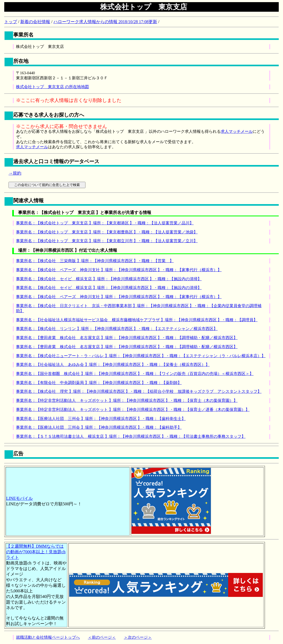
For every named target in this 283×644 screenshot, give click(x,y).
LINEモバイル (19, 498)
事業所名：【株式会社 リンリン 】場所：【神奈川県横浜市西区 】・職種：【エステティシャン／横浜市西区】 (117, 329)
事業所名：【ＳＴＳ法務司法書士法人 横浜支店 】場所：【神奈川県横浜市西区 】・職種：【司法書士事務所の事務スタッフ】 (131, 436)
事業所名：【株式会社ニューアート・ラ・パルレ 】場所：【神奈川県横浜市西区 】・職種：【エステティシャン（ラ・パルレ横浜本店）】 (141, 356)
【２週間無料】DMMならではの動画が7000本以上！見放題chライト (36, 552)
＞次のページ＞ (138, 637)
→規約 (15, 173)
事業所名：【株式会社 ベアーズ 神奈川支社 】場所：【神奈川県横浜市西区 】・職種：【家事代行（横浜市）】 (119, 270)
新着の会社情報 (35, 22)
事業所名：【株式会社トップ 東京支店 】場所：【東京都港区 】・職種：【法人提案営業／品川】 (105, 223)
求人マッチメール (237, 131)
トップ (11, 22)
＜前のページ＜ (102, 637)
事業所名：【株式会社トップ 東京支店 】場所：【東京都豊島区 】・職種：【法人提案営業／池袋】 (107, 232)
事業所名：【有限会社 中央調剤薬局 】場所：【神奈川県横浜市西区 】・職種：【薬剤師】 (99, 383)
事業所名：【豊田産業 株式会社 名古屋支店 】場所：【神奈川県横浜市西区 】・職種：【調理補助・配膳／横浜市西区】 (127, 338)
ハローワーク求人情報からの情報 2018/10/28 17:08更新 (105, 22)
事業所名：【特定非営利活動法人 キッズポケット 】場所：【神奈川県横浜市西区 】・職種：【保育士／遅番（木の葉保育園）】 (133, 410)
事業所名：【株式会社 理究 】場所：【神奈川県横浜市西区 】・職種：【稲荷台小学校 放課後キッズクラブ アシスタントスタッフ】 (139, 391)
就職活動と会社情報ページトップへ (48, 637)
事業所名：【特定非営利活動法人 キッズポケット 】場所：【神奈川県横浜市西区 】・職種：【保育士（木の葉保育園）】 (127, 401)
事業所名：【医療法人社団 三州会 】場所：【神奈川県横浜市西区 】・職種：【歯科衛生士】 (101, 419)
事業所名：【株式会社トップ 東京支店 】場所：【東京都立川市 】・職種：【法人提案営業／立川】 (107, 241)
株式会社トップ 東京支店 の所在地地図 (52, 87)
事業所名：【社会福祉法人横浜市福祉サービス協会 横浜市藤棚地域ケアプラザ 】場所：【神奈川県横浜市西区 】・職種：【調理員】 (137, 320)
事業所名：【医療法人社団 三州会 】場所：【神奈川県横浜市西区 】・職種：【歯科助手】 (99, 427)
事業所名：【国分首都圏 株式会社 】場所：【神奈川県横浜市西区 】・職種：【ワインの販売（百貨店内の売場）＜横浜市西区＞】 (135, 374)
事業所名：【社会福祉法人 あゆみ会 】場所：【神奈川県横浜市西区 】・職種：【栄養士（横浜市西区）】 (113, 365)
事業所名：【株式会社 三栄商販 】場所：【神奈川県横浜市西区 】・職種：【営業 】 (95, 261)
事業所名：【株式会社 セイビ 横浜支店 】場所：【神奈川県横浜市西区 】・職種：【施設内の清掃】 (109, 279)
